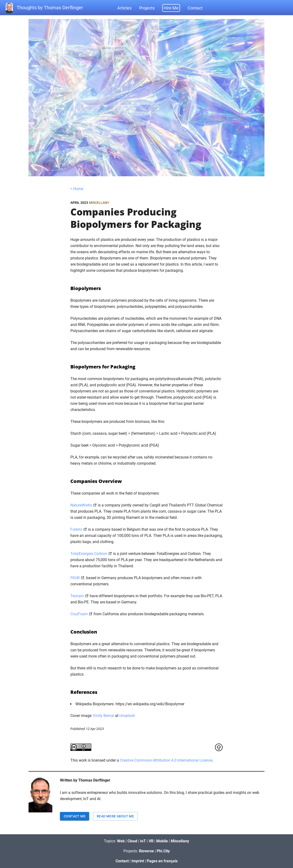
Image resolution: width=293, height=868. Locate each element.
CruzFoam (79, 614)
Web (121, 841)
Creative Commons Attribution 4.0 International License (166, 760)
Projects (147, 8)
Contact (195, 8)
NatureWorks (81, 505)
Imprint (138, 861)
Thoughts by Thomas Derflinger (44, 8)
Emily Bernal (104, 716)
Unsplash (127, 716)
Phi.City (163, 851)
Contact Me (75, 816)
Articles (124, 8)
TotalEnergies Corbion (89, 554)
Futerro (76, 529)
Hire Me (171, 8)
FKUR (75, 578)
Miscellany (99, 203)
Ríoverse (146, 851)
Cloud (132, 841)
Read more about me (115, 816)
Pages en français (162, 861)
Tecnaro (77, 596)
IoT (143, 841)
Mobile (162, 841)
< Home (77, 189)
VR (151, 841)
